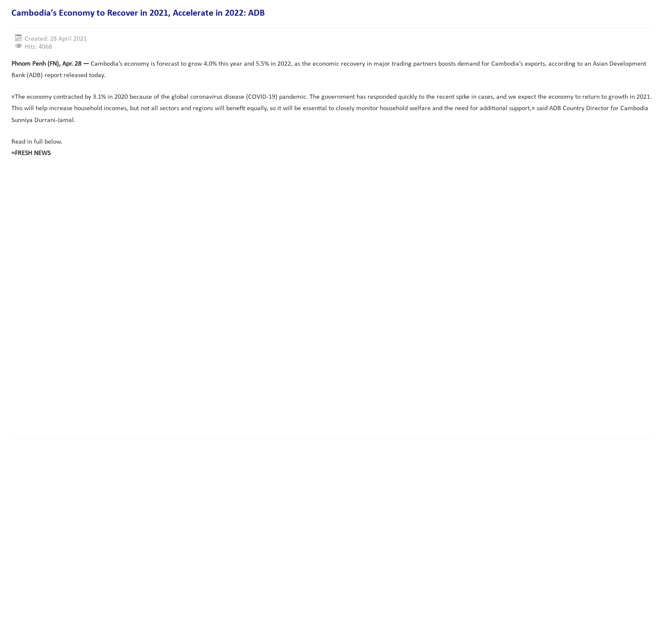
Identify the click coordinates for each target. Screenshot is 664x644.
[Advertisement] (166, 405)
